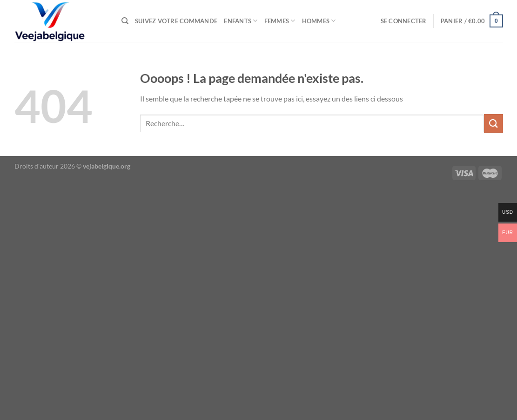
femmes (280, 21)
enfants (241, 21)
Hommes (319, 21)
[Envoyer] (493, 123)
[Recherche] (125, 21)
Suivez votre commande (176, 21)
